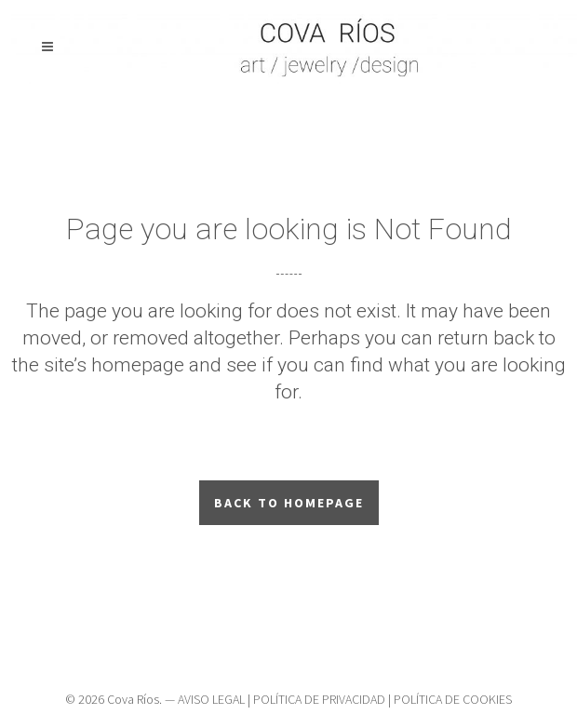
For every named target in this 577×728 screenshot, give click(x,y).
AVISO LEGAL (211, 699)
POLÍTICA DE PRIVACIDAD (319, 699)
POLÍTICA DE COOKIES (453, 699)
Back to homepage (289, 503)
